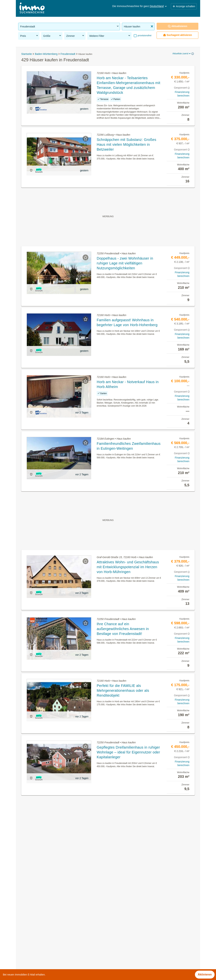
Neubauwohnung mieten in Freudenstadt (45, 925)
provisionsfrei (144, 35)
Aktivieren (205, 974)
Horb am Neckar (118, 949)
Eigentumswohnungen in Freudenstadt (43, 909)
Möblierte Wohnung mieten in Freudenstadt (46, 933)
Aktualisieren (177, 26)
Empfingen (115, 917)
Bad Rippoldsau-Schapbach (126, 909)
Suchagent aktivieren (178, 35)
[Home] (32, 8)
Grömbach (115, 941)
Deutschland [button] (159, 6)
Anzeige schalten (184, 6)
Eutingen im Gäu (119, 925)
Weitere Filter (110, 36)
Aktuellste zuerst (182, 54)
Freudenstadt (116, 933)
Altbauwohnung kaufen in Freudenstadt (44, 917)
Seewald (113, 957)
